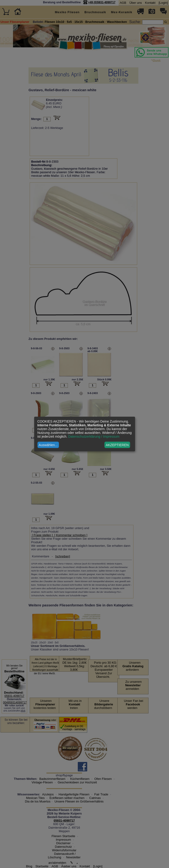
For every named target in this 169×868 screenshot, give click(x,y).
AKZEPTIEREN (117, 445)
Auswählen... (48, 445)
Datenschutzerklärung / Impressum (94, 436)
